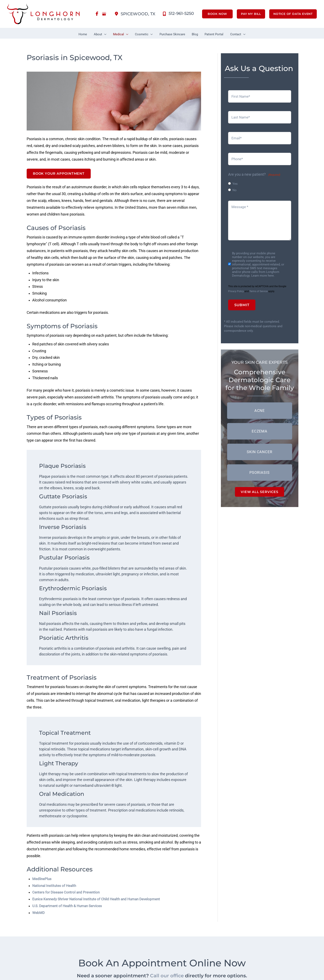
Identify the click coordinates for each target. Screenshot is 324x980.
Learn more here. (263, 274)
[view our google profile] (104, 14)
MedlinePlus (42, 882)
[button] (215, 14)
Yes (235, 182)
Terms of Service (258, 289)
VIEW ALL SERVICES (260, 490)
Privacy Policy (236, 289)
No (235, 189)
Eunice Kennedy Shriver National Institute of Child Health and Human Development (100, 903)
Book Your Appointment (59, 172)
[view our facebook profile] (97, 14)
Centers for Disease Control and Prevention (68, 896)
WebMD (39, 917)
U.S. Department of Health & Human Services (69, 910)
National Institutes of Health (55, 889)
